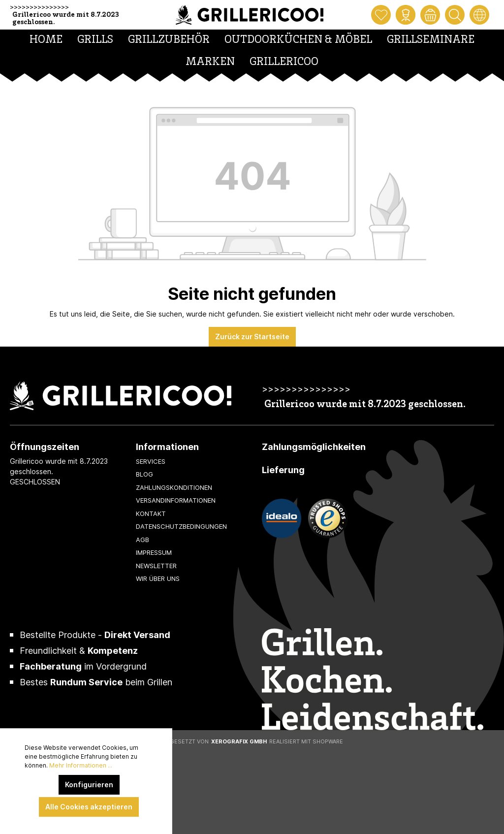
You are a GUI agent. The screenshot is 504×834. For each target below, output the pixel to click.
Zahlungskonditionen (174, 487)
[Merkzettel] (381, 15)
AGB (142, 540)
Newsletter (156, 566)
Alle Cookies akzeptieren (89, 807)
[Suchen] (455, 15)
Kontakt (151, 513)
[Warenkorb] (430, 15)
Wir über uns (158, 578)
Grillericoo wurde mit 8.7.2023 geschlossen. (66, 19)
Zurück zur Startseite (252, 337)
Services (151, 461)
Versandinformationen (176, 500)
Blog (144, 474)
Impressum (154, 552)
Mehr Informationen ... (81, 765)
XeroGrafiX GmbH (239, 741)
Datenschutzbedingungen (181, 526)
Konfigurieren (89, 785)
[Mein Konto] (406, 15)
